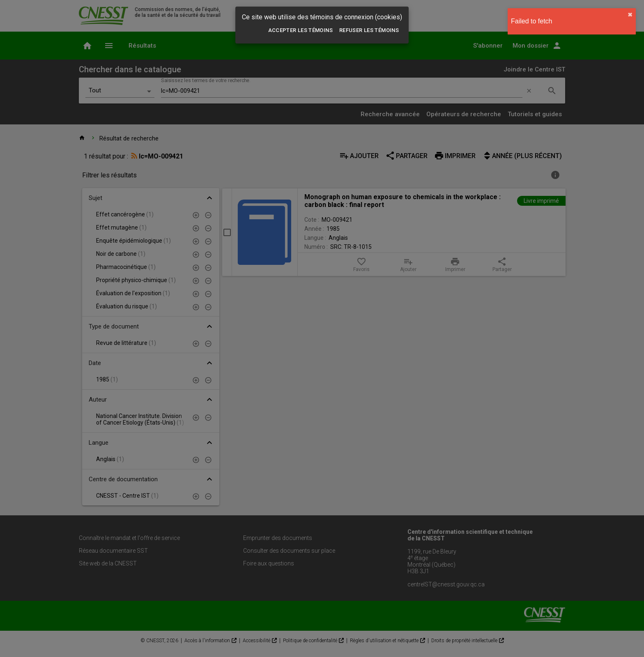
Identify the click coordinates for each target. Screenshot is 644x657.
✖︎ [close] (630, 15)
